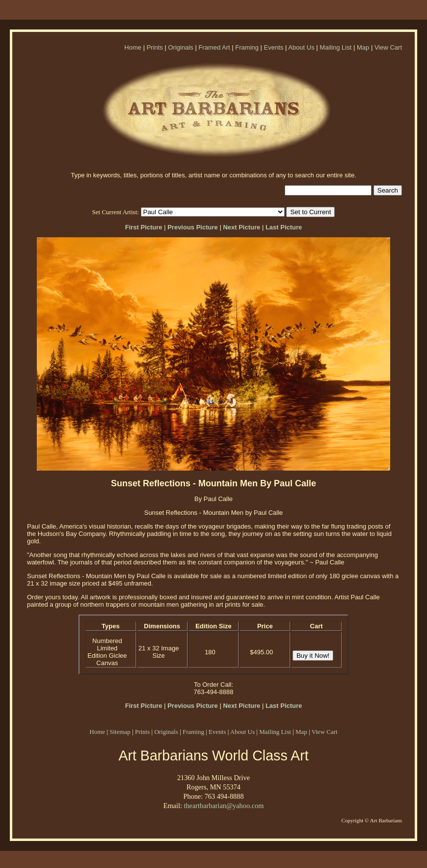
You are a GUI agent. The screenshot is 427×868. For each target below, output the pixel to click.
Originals (180, 47)
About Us (301, 47)
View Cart (388, 47)
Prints (155, 47)
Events (274, 47)
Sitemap (120, 732)
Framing (247, 47)
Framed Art (214, 47)
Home (133, 47)
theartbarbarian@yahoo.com (224, 806)
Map (363, 47)
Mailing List (335, 47)
